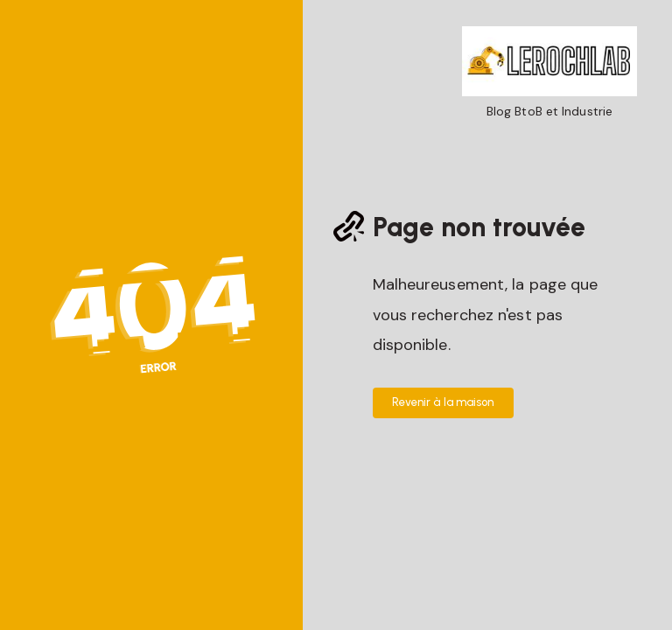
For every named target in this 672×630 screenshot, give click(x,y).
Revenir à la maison (443, 402)
